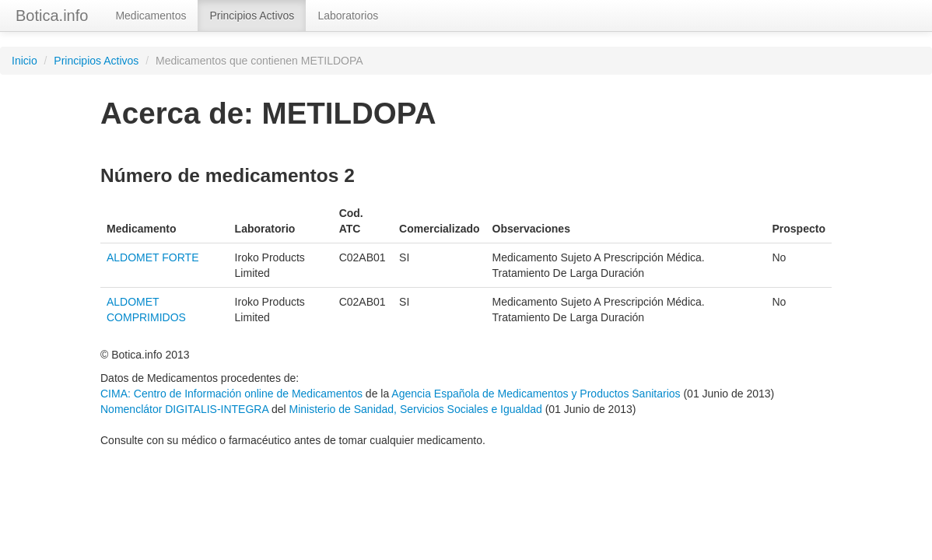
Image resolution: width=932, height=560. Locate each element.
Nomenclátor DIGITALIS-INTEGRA (184, 409)
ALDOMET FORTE (153, 257)
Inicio (25, 61)
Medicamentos (151, 16)
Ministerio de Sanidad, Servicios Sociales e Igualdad (415, 409)
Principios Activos (252, 16)
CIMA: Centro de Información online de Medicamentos (231, 394)
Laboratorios (348, 16)
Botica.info (52, 16)
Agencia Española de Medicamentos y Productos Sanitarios (536, 394)
